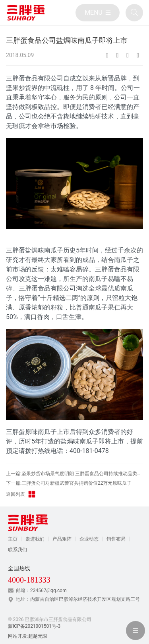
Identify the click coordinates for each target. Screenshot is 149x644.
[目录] (98, 13)
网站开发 (17, 636)
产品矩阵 (62, 539)
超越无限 (38, 636)
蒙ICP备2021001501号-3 (34, 626)
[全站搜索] (134, 13)
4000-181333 (29, 580)
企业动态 (89, 539)
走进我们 (35, 539)
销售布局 (116, 539)
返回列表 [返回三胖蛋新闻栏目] (21, 494)
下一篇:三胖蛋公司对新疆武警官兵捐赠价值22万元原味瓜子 (69, 483)
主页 (13, 539)
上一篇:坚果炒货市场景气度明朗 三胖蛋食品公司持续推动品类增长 (74, 474)
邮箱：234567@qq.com (41, 590)
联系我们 (17, 550)
